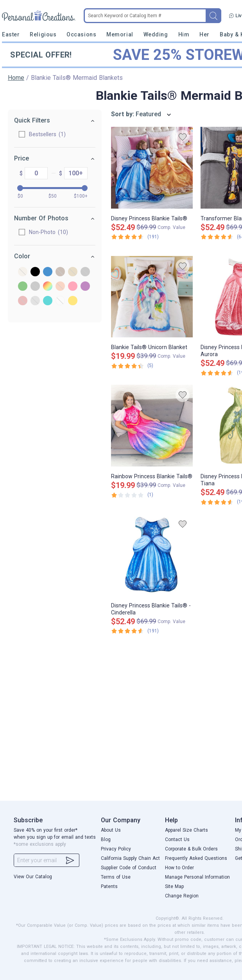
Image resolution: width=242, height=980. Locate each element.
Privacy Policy (116, 849)
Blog (106, 839)
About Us (111, 830)
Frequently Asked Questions (196, 858)
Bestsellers (40, 134)
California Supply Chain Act (130, 858)
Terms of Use (116, 877)
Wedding (156, 34)
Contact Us (177, 839)
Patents (109, 886)
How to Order (179, 868)
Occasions (81, 34)
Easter (11, 34)
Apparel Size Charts (186, 830)
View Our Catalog (33, 877)
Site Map (174, 886)
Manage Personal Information (197, 877)
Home (16, 78)
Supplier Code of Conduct (129, 868)
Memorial (120, 34)
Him (184, 34)
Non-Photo (41, 232)
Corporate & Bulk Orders (191, 849)
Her (204, 34)
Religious (43, 34)
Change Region (182, 896)
